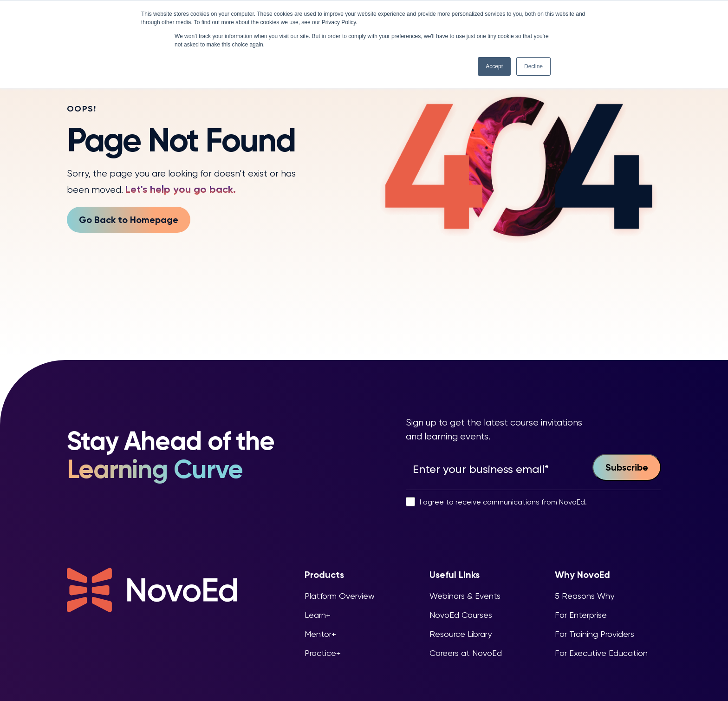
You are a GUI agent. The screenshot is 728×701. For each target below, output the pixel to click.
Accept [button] (494, 66)
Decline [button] (533, 66)
